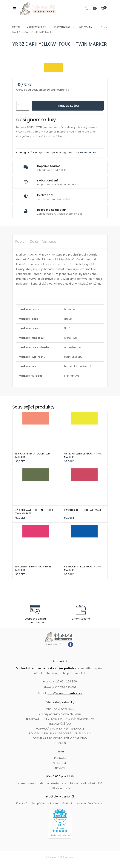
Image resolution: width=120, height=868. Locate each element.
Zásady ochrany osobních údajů (60, 714)
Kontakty (60, 758)
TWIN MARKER (85, 27)
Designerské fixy (37, 27)
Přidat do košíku (68, 106)
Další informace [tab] (43, 241)
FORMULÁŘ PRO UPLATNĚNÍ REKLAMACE (60, 729)
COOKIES (60, 743)
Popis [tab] (20, 241)
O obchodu (60, 763)
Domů (16, 27)
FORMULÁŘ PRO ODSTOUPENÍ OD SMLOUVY (60, 738)
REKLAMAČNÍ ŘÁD (60, 724)
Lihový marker (62, 27)
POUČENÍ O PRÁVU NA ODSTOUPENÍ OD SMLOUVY (60, 733)
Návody (60, 768)
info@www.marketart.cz (65, 693)
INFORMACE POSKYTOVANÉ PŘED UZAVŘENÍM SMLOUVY (60, 719)
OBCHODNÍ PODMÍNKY (60, 709)
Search (87, 9)
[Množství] (23, 106)
